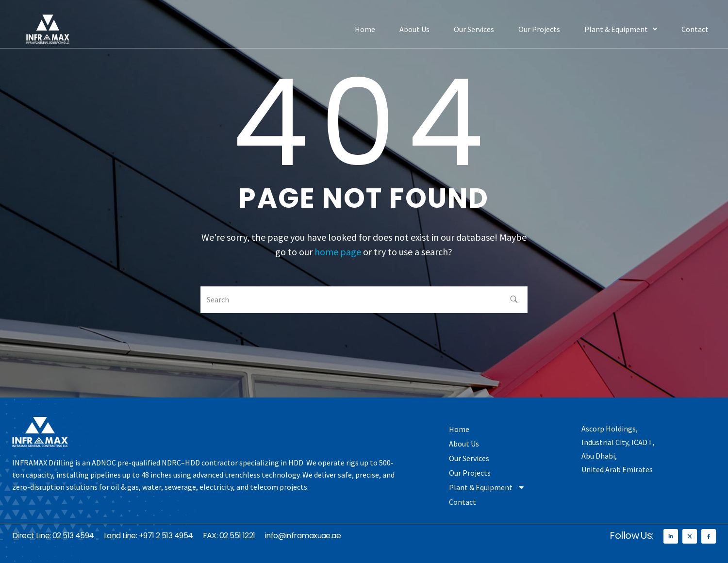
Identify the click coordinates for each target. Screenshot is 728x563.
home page (338, 252)
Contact (695, 29)
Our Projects (539, 29)
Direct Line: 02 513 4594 (53, 536)
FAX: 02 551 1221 (229, 536)
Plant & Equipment (621, 29)
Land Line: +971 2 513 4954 (149, 536)
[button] (621, 29)
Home (365, 29)
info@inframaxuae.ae (303, 536)
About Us (414, 29)
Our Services (474, 29)
